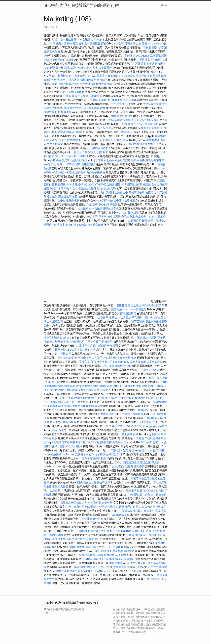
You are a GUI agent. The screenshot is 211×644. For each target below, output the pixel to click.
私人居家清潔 (99, 76)
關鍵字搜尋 (97, 507)
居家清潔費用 (98, 100)
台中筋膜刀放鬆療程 (132, 414)
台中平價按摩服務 (74, 92)
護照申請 (139, 466)
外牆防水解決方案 (87, 68)
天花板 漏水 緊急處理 (121, 450)
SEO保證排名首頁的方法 (81, 350)
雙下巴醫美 (138, 321)
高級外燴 (63, 172)
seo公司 (119, 44)
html (123, 184)
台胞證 (51, 68)
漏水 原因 (86, 567)
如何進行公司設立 (155, 507)
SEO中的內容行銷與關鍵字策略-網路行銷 (81, 5)
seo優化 (48, 80)
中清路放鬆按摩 (76, 80)
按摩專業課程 (75, 140)
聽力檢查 (63, 76)
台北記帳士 (113, 358)
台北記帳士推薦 (152, 104)
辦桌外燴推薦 (128, 358)
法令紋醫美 (105, 68)
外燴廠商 (56, 160)
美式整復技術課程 (89, 96)
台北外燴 (102, 398)
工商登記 (155, 56)
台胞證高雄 (104, 317)
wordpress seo (121, 515)
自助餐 (147, 531)
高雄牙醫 (129, 551)
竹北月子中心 (82, 152)
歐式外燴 (55, 188)
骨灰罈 (70, 184)
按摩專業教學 (138, 362)
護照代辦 (57, 430)
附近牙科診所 (100, 454)
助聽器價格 (138, 160)
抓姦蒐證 (110, 507)
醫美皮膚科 (152, 120)
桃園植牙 (143, 410)
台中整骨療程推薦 (69, 201)
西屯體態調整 (101, 346)
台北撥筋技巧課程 (100, 483)
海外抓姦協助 (55, 406)
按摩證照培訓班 (145, 398)
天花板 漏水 (63, 68)
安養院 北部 (150, 422)
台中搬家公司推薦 (79, 507)
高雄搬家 (77, 446)
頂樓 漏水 (102, 152)
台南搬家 (83, 209)
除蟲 (125, 124)
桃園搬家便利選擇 (85, 398)
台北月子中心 (143, 217)
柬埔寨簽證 (86, 346)
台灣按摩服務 (83, 358)
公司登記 (139, 120)
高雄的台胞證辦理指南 (142, 144)
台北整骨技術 (126, 398)
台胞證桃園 (113, 184)
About (164, 5)
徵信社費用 (78, 539)
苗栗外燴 (121, 555)
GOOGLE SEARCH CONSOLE (72, 156)
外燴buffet (68, 454)
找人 (93, 152)
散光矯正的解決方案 (74, 160)
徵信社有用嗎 (108, 188)
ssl (141, 422)
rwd (124, 531)
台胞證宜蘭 (118, 104)
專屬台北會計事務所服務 (62, 422)
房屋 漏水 (60, 80)
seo (60, 466)
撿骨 (73, 68)
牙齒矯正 (113, 76)
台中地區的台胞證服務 (86, 188)
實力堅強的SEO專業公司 (85, 108)
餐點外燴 (142, 386)
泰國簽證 (153, 221)
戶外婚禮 (156, 60)
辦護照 (114, 346)
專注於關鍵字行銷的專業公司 (67, 342)
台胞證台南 (91, 559)
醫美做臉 (55, 52)
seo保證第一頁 (144, 450)
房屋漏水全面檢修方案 (74, 503)
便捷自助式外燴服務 (62, 60)
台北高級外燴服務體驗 (118, 160)
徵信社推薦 (116, 563)
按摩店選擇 (114, 217)
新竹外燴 (117, 309)
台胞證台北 (107, 140)
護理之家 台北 (133, 44)
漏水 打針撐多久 (138, 535)
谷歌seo (113, 398)
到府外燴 (108, 201)
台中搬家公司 (104, 362)
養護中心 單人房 (122, 442)
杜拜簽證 (115, 531)
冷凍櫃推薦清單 (155, 305)
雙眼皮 (153, 535)
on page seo (155, 44)
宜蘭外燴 (107, 503)
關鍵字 (156, 434)
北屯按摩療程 (128, 76)
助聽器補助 (96, 406)
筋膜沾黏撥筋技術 (133, 511)
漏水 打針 (81, 442)
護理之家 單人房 (150, 462)
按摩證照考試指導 (89, 390)
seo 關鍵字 (161, 491)
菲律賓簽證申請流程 (155, 48)
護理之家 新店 (77, 172)
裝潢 (128, 104)
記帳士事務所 (134, 491)
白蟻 (111, 120)
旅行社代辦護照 (56, 390)
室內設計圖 (56, 535)
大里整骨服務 (80, 406)
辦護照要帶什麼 (155, 160)
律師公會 (148, 491)
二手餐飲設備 (155, 362)
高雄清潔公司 (137, 192)
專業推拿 (145, 60)
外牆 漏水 (142, 338)
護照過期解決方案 (54, 225)
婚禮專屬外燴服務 (122, 116)
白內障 (89, 80)
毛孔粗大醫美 (60, 487)
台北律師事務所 (116, 100)
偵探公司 (72, 390)
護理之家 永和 (136, 305)
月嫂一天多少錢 (158, 378)
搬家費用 (87, 386)
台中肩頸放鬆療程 (123, 466)
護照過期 (141, 64)
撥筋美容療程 (100, 148)
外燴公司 (136, 571)
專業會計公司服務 (152, 128)
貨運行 (131, 559)
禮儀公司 (107, 342)
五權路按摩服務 (124, 120)
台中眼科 (61, 571)
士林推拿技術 (159, 495)
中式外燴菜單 (55, 144)
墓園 (145, 44)
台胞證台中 (121, 192)
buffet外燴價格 (52, 454)
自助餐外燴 (74, 571)
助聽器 (48, 495)
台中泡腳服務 (116, 547)
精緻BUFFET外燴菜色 (123, 386)
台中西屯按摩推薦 (125, 201)
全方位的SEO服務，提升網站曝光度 (142, 317)
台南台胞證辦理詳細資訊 (104, 209)
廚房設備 (141, 309)
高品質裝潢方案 (68, 197)
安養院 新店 (121, 140)
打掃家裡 (100, 184)
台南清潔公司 (55, 321)
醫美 (145, 221)
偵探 (52, 44)
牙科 (60, 358)
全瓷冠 (140, 438)
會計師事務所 (87, 555)
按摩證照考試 (106, 414)
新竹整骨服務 (95, 225)
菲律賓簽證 (159, 76)
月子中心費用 (93, 342)
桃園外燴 (60, 350)
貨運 (46, 52)
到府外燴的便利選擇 (100, 442)
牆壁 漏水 (71, 96)
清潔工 (156, 442)
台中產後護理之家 (80, 76)
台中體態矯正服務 (95, 44)
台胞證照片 (56, 491)
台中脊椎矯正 (63, 354)
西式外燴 (83, 483)
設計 (141, 495)
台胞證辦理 (88, 164)
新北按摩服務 (130, 434)
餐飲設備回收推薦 (98, 531)
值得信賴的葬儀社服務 (66, 84)
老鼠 (162, 221)
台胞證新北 (153, 579)
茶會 (70, 44)
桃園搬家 (60, 184)
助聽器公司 (135, 221)
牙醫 (78, 386)
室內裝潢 (61, 44)
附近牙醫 (98, 160)
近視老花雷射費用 (64, 442)
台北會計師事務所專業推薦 (96, 84)
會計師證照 (107, 192)
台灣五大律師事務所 (69, 164)
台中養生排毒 (69, 40)
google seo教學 (158, 426)
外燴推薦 (99, 80)
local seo (66, 338)
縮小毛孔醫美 (52, 338)
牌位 (67, 108)
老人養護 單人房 (97, 217)
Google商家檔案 (108, 205)
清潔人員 (121, 559)
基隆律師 (122, 305)
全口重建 (131, 100)
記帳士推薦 (67, 398)
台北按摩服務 (131, 213)
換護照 (149, 192)
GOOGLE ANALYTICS (99, 571)
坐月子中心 (99, 567)
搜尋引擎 (66, 112)
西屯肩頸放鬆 (128, 313)
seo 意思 (118, 551)
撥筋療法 (60, 132)
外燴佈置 (111, 426)
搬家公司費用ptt (77, 531)
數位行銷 (158, 450)
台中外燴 (96, 40)
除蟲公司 (92, 205)
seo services (105, 128)
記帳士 (104, 390)
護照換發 (78, 44)
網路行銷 (69, 358)
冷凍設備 (52, 197)
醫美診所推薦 (74, 132)
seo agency (143, 56)
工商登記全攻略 (150, 370)
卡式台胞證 (84, 40)
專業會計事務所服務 (94, 458)
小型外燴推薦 (144, 76)
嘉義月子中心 (83, 454)
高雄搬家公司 (155, 418)
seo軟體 (82, 225)
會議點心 (149, 511)
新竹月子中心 (136, 124)
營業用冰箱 (124, 426)
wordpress (129, 309)
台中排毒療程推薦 (93, 519)
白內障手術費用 (96, 172)
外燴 (102, 108)
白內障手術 (98, 358)
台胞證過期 (151, 124)
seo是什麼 (50, 164)
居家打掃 (109, 366)
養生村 (116, 317)
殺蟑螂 (79, 184)
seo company (121, 362)
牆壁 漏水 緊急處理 (64, 386)
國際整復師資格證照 (139, 184)
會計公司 (89, 184)
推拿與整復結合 (62, 446)
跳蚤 (109, 551)
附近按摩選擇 (135, 531)
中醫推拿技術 (52, 382)
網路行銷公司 (101, 386)
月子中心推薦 (107, 559)
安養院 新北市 (58, 140)
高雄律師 (130, 56)
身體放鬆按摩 (123, 366)
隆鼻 (77, 567)
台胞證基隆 (56, 402)
